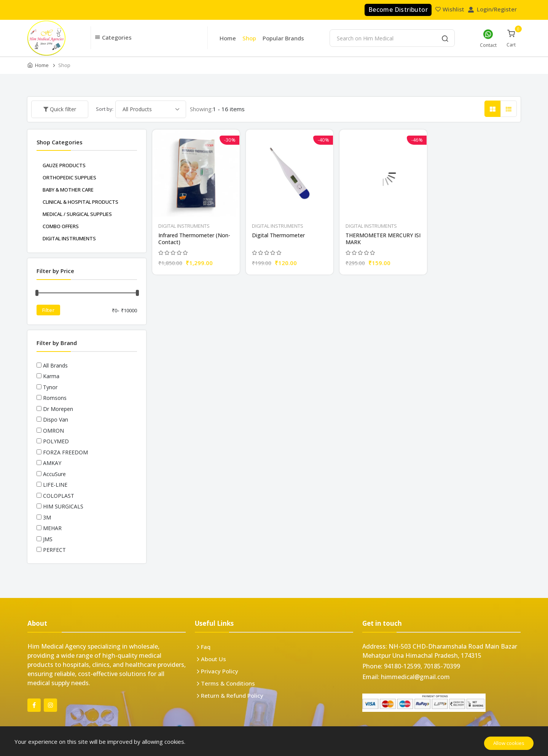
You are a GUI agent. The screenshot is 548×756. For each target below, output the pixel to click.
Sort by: (105, 109)
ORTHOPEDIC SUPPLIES (69, 177)
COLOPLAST (59, 496)
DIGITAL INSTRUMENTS (184, 226)
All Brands (55, 365)
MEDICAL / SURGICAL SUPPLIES (77, 214)
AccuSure (54, 474)
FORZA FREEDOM (65, 452)
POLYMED (56, 441)
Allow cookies (509, 743)
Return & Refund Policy (232, 695)
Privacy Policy (220, 671)
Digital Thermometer (278, 235)
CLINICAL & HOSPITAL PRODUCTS (80, 202)
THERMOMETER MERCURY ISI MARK (383, 239)
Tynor (50, 387)
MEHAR (52, 528)
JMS (48, 539)
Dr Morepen (58, 409)
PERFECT (54, 550)
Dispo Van (56, 420)
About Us (213, 659)
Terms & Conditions (228, 683)
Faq (206, 647)
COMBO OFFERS (61, 226)
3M (47, 517)
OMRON (53, 431)
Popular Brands (283, 38)
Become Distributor (398, 10)
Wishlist (451, 9)
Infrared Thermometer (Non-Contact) (194, 239)
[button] (149, 38)
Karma (51, 376)
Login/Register (493, 9)
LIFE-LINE (55, 485)
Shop (249, 38)
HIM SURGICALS (63, 506)
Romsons (55, 398)
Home (228, 38)
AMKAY (52, 463)
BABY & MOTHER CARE (68, 190)
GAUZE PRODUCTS (64, 165)
